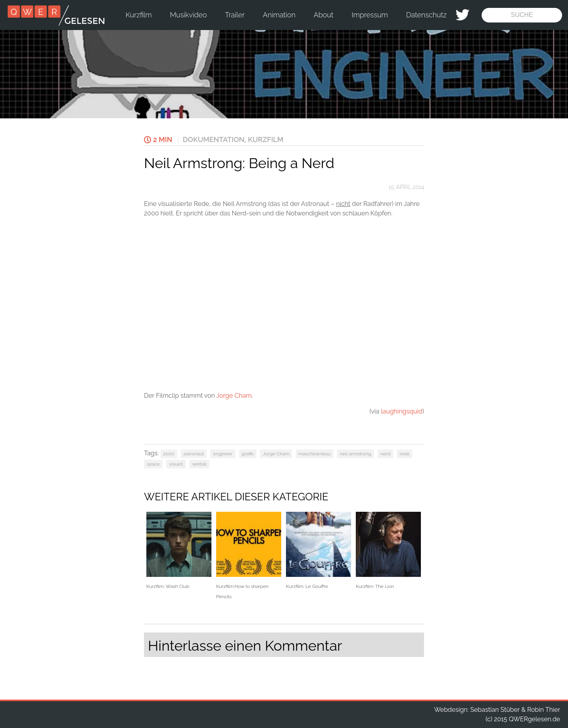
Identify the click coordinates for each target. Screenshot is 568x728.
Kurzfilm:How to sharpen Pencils (249, 556)
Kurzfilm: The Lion (388, 551)
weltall (199, 464)
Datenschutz (427, 15)
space (153, 464)
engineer (223, 454)
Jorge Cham (234, 396)
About (323, 15)
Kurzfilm (138, 15)
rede (405, 454)
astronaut (194, 454)
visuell (176, 464)
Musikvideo (189, 15)
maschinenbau (315, 454)
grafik (248, 454)
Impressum (370, 15)
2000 (169, 454)
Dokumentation (213, 139)
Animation (279, 15)
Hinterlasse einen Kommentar (245, 646)
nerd (385, 454)
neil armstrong (355, 454)
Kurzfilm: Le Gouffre (319, 551)
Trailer (235, 15)
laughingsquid (402, 411)
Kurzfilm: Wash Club (179, 551)
